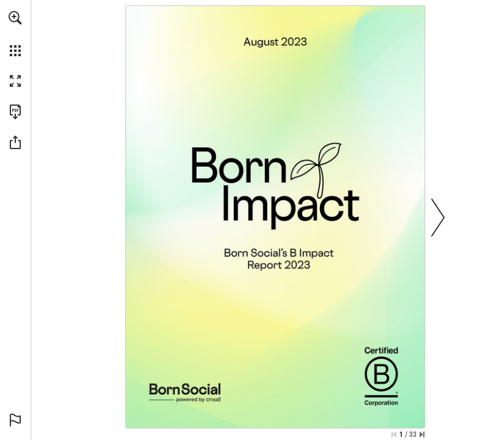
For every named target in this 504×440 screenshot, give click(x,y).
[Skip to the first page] (394, 435)
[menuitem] (15, 34)
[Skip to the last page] (422, 435)
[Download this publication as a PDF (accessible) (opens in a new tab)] (15, 112)
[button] (15, 18)
